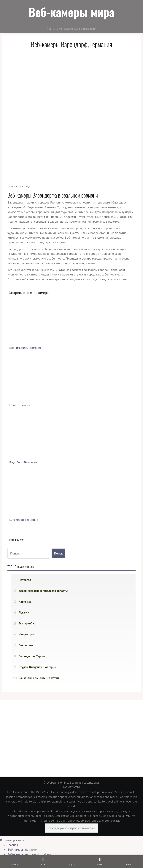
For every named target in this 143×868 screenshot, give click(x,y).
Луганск (24, 612)
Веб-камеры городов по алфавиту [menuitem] (31, 854)
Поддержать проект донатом (71, 828)
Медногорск (27, 634)
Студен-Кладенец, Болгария (37, 667)
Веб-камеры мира (71, 12)
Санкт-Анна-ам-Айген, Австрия (39, 678)
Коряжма (25, 602)
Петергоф (25, 580)
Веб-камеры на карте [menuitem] (22, 849)
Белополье (26, 645)
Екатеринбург (28, 623)
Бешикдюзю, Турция (32, 656)
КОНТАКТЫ (72, 787)
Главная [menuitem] (13, 845)
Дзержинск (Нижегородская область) (43, 591)
